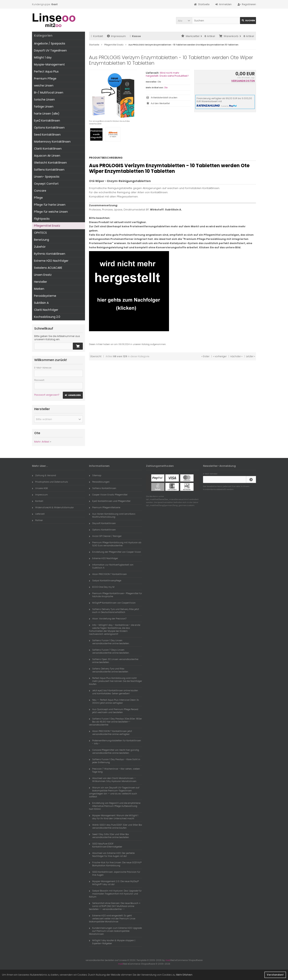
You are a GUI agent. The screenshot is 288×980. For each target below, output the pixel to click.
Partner (37, 520)
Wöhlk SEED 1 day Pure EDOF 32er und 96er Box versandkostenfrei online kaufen (115, 826)
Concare (40, 191)
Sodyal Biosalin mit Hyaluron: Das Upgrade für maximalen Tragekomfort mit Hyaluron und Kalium (115, 894)
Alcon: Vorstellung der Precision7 (108, 619)
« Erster (205, 356)
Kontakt (97, 36)
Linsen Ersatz (43, 275)
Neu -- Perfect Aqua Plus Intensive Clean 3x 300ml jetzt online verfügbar (114, 701)
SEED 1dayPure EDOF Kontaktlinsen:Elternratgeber (106, 845)
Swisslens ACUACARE (48, 268)
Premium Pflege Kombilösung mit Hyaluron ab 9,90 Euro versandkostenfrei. (115, 544)
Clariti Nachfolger (46, 310)
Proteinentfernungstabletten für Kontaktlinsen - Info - (115, 742)
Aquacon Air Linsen (47, 156)
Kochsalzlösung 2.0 (47, 317)
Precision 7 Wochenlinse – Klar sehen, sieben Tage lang (114, 770)
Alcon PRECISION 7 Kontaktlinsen (108, 574)
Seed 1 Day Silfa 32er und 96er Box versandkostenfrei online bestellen (109, 836)
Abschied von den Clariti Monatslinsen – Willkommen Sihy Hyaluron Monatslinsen (113, 780)
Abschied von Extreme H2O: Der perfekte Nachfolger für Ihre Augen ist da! (112, 855)
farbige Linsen (44, 107)
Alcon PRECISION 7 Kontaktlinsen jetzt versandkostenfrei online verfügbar (110, 733)
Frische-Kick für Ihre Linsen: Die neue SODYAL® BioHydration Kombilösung (115, 864)
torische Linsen (44, 100)
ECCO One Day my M (102, 587)
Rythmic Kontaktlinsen (50, 254)
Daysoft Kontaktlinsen (102, 523)
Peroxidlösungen (99, 482)
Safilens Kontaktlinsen (49, 170)
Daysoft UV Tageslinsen (50, 50)
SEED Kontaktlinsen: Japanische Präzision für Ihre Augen (115, 873)
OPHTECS (40, 233)
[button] (184, 21)
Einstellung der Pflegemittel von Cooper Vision (115, 552)
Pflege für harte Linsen (50, 205)
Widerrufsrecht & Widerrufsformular (53, 507)
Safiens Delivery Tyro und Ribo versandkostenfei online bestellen (109, 670)
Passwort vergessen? (47, 395)
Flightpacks (42, 219)
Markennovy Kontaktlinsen (52, 142)
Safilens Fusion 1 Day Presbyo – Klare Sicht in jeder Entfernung (115, 761)
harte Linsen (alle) (47, 114)
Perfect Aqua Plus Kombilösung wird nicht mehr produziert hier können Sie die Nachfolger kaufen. (115, 681)
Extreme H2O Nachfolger (51, 261)
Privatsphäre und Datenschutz (50, 482)
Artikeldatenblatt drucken (164, 98)
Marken (39, 289)
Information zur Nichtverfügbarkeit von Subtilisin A (111, 566)
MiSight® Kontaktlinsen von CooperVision (112, 603)
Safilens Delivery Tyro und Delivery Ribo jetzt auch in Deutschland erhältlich (114, 611)
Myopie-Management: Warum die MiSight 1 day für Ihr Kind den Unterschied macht (114, 817)
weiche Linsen (44, 86)
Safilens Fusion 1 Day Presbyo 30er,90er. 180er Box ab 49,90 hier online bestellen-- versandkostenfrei (115, 722)
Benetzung (41, 240)
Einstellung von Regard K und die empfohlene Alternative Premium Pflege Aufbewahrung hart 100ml (115, 806)
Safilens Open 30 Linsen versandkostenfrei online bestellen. (114, 661)
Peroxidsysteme (45, 296)
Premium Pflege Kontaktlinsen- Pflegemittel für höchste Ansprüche (115, 595)
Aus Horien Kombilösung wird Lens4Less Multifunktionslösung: (112, 515)
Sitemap (95, 475)
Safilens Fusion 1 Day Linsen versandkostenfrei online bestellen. (109, 642)
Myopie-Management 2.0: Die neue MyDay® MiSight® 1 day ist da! (114, 883)
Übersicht (96, 356)
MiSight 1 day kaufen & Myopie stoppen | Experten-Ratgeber (112, 942)
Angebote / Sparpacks (50, 43)
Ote (166, 88)
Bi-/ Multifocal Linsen (49, 93)
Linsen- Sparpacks (47, 177)
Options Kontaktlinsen (49, 128)
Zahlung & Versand (44, 475)
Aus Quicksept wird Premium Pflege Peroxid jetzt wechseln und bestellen (114, 711)
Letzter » (250, 356)
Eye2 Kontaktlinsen (47, 121)
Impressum (116, 36)
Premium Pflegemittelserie (105, 507)
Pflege (38, 198)
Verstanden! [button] (275, 975)
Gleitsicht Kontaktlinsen (50, 163)
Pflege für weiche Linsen (51, 212)
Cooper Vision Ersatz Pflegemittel (108, 495)
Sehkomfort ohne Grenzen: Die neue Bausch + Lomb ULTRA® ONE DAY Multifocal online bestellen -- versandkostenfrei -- (115, 906)
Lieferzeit (38, 514)
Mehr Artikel (42, 442)
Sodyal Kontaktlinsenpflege (105, 581)
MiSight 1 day (43, 57)
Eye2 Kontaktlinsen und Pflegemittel (110, 501)
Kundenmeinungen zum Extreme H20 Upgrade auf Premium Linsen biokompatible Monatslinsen (115, 931)
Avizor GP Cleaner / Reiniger (105, 536)
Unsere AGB (40, 488)
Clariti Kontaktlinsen (48, 149)
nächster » (236, 356)
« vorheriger (220, 356)
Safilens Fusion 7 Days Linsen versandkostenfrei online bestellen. (109, 651)
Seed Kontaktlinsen (47, 135)
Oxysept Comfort (46, 184)
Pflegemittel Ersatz (47, 226)
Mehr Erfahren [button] (184, 975)
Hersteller (40, 282)
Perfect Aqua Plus (46, 71)
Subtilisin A (41, 303)
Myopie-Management (49, 64)
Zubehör (40, 247)
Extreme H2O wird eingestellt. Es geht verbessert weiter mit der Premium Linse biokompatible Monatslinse (112, 919)
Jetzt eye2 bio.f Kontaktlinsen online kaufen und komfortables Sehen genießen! (113, 692)
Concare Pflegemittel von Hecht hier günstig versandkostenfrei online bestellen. (114, 751)
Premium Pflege (45, 78)
